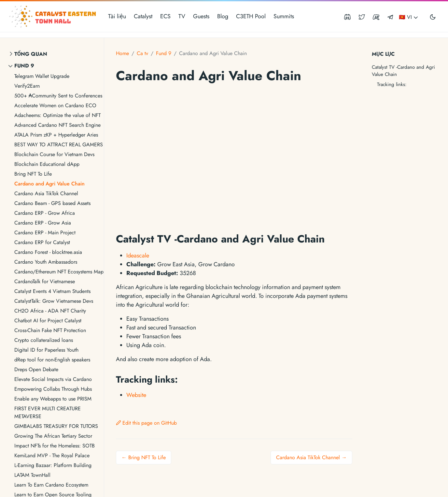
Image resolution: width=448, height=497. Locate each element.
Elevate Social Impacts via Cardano (53, 379)
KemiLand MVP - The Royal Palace (52, 455)
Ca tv (142, 53)
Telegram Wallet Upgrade (42, 76)
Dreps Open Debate (36, 369)
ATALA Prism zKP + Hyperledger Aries (56, 135)
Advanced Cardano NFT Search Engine (57, 125)
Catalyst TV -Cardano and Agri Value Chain (403, 71)
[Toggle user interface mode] (433, 17)
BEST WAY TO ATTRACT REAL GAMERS (59, 145)
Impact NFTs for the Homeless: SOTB (55, 446)
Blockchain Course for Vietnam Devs (54, 154)
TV (182, 16)
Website (136, 395)
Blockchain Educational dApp (47, 164)
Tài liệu (117, 16)
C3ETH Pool (251, 16)
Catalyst (143, 16)
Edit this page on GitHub (146, 423)
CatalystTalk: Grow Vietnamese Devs (54, 301)
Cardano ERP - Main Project (45, 233)
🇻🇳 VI (409, 17)
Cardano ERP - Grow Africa (45, 213)
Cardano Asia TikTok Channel (46, 193)
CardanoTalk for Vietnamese (45, 281)
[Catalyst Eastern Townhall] (53, 17)
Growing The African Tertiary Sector (53, 436)
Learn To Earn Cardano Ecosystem (51, 485)
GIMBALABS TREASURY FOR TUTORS (56, 426)
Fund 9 (24, 66)
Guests (201, 16)
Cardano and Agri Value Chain (49, 184)
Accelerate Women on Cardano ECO (55, 105)
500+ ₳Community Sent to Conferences (58, 96)
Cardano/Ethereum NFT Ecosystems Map (59, 272)
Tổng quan (31, 54)
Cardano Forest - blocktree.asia (48, 252)
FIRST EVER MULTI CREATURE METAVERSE (48, 412)
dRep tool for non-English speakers (52, 360)
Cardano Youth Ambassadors (46, 262)
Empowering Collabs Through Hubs (53, 389)
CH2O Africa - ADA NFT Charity (50, 311)
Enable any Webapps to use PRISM (53, 399)
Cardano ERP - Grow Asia (43, 223)
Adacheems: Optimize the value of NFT (57, 115)
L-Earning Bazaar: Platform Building (53, 465)
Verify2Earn (27, 86)
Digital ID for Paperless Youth (46, 350)
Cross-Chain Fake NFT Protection (50, 330)
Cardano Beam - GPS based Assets (52, 203)
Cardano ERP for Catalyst (42, 242)
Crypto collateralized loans (44, 340)
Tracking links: (392, 84)
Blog (223, 16)
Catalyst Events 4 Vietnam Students (52, 291)
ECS (165, 16)
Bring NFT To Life (33, 174)
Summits (284, 16)
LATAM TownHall (32, 475)
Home (122, 53)
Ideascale (138, 256)
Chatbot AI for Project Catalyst (48, 321)
